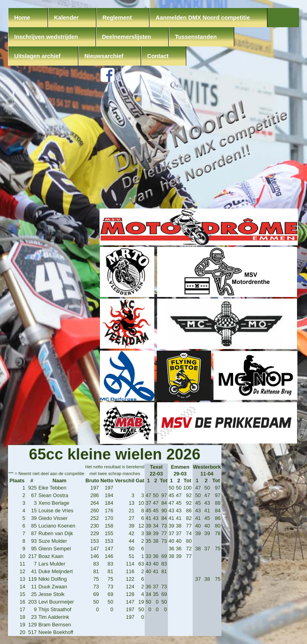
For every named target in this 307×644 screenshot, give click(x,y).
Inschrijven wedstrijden (46, 37)
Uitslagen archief (37, 56)
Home (22, 18)
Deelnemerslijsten (127, 37)
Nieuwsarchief (104, 56)
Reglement (117, 18)
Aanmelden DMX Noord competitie (203, 18)
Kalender (66, 18)
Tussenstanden (196, 37)
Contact (158, 56)
